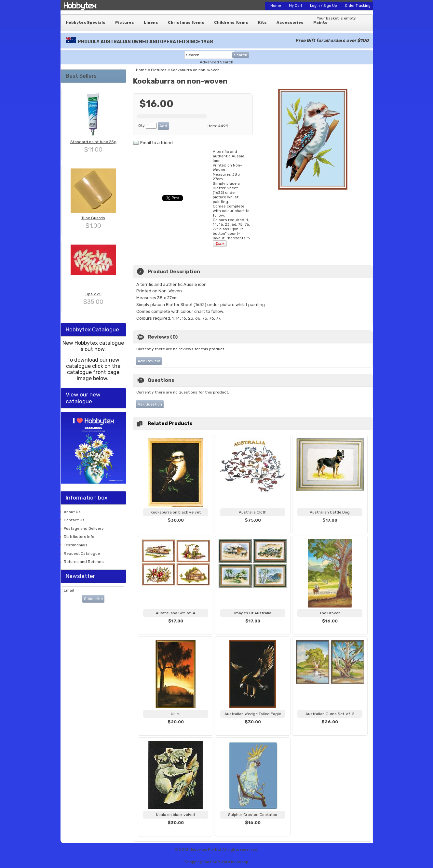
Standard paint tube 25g (93, 142)
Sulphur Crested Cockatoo (253, 815)
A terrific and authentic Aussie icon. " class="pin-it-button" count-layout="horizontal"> (231, 198)
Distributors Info (79, 537)
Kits (262, 22)
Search (241, 55)
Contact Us (74, 520)
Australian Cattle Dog (330, 512)
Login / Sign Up (324, 6)
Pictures (125, 22)
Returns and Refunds (84, 562)
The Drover (330, 613)
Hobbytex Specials (86, 22)
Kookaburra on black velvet (176, 512)
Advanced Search (216, 62)
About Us (72, 512)
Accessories (290, 22)
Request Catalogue (82, 554)
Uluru (176, 714)
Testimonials (76, 545)
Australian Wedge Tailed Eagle (253, 714)
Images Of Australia (253, 613)
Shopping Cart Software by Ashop (216, 862)
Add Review (149, 361)
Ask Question (150, 404)
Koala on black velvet (176, 815)
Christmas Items (186, 22)
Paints (320, 22)
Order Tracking (358, 6)
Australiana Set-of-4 (176, 613)
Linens (151, 22)
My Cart (296, 6)
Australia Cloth (253, 512)
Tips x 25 (93, 294)
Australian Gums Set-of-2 (330, 714)
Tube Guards (93, 218)
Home (276, 6)
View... (176, 528)
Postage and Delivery (84, 528)
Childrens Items (231, 22)
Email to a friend (156, 143)
